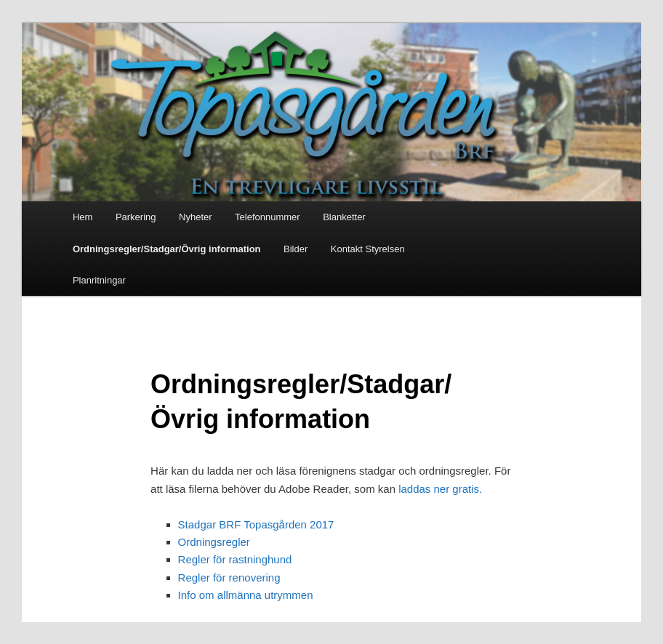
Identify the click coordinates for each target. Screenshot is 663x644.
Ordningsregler (214, 542)
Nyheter (196, 217)
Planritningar (99, 280)
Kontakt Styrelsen (368, 249)
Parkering (136, 217)
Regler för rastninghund (235, 559)
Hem (83, 217)
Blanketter (344, 217)
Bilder (296, 249)
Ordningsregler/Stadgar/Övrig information (167, 249)
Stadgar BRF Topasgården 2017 (256, 524)
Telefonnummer (268, 217)
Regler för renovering (229, 577)
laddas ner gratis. (440, 489)
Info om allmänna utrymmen (246, 595)
